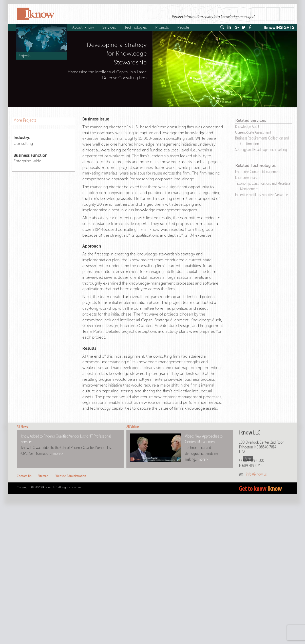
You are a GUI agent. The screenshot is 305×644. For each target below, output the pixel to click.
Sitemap (43, 476)
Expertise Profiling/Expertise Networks (262, 195)
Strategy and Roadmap (251, 150)
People (184, 27)
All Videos (133, 427)
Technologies (136, 27)
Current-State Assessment (253, 132)
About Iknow (84, 27)
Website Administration (71, 476)
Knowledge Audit (247, 126)
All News (22, 427)
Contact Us (24, 476)
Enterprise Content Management (258, 172)
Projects (163, 27)
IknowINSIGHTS (279, 28)
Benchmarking (277, 150)
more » (58, 453)
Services (110, 27)
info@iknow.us (256, 474)
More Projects (25, 120)
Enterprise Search (247, 177)
